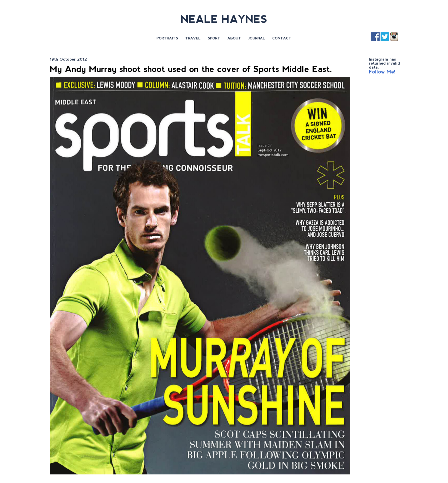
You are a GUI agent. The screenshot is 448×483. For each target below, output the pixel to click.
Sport (214, 38)
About (234, 38)
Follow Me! (382, 72)
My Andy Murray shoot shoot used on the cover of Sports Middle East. (191, 69)
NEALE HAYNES (224, 19)
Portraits (167, 38)
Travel (193, 38)
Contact (282, 38)
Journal (257, 38)
